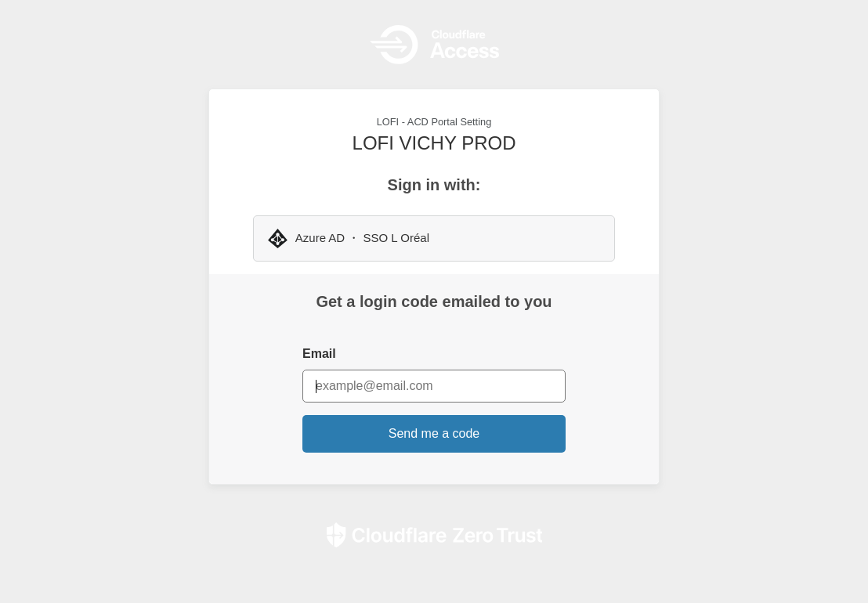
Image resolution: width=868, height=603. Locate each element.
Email (319, 354)
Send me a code (434, 433)
